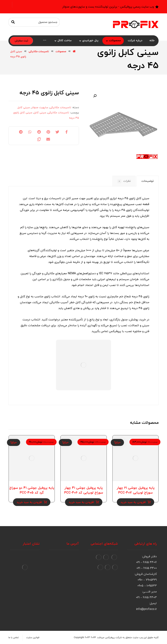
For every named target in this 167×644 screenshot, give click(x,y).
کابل (114, 227)
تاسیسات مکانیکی (60, 108)
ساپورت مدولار (40, 108)
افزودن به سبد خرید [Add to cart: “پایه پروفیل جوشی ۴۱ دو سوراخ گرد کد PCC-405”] (29, 502)
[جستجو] (13, 22)
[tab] (147, 181)
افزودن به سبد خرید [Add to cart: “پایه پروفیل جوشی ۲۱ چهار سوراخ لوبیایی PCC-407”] (133, 502)
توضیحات (148, 181)
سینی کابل (24, 108)
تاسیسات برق (53, 198)
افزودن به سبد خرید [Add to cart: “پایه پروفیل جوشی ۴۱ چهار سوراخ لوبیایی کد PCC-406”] (81, 502)
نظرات (124, 181)
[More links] (45, 41)
